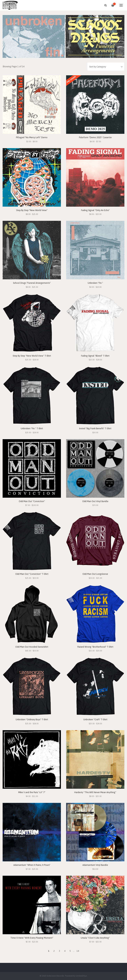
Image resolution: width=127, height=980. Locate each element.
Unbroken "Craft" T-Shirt (95, 719)
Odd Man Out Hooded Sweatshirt (32, 647)
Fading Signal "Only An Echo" (95, 210)
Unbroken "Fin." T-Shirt (32, 428)
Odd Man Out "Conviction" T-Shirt (32, 574)
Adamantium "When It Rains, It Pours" (32, 865)
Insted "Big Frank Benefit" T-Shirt (95, 428)
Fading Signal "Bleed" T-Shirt (95, 356)
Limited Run (82, 976)
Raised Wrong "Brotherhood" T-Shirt (95, 647)
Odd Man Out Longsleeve (95, 574)
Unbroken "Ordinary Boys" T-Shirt (32, 719)
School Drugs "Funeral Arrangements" (32, 283)
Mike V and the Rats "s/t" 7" (32, 792)
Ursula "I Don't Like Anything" (95, 938)
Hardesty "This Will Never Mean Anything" (95, 792)
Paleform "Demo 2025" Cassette (95, 137)
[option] (63, 36)
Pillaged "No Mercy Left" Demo (32, 137)
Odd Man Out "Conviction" (32, 501)
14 (78, 951)
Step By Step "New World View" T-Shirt (32, 356)
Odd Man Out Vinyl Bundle (95, 501)
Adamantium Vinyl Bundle (95, 865)
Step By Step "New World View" (32, 210)
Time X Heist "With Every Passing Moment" (32, 938)
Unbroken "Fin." (95, 283)
